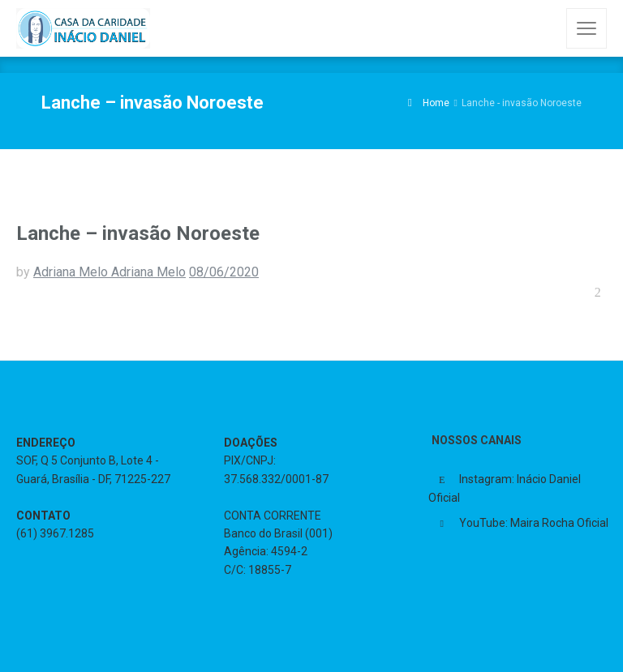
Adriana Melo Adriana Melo (110, 272)
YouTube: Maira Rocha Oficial (534, 523)
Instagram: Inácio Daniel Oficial (505, 488)
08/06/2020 (224, 272)
